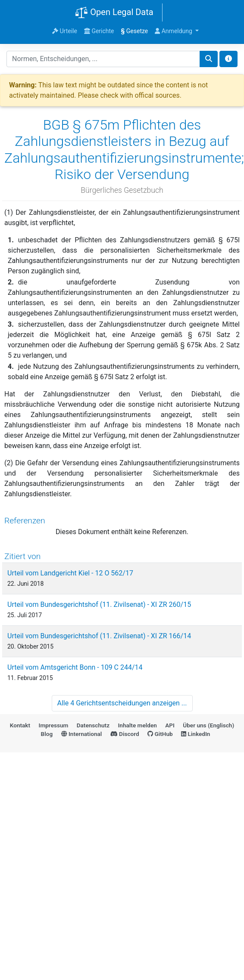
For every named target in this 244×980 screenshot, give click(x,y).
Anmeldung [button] (174, 31)
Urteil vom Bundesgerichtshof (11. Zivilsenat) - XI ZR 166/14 (99, 636)
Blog (47, 734)
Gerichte (99, 31)
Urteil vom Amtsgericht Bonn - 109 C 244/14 (75, 667)
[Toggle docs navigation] (228, 59)
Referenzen (25, 521)
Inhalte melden (137, 725)
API (170, 725)
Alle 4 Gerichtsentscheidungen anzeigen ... (122, 703)
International (82, 734)
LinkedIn (196, 734)
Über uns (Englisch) (208, 725)
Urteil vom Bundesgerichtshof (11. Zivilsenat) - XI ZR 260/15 (99, 604)
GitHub (160, 734)
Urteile (65, 31)
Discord (125, 734)
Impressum (54, 725)
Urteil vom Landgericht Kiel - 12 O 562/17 (70, 573)
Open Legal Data (114, 13)
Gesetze (135, 31)
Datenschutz (93, 725)
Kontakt (20, 725)
